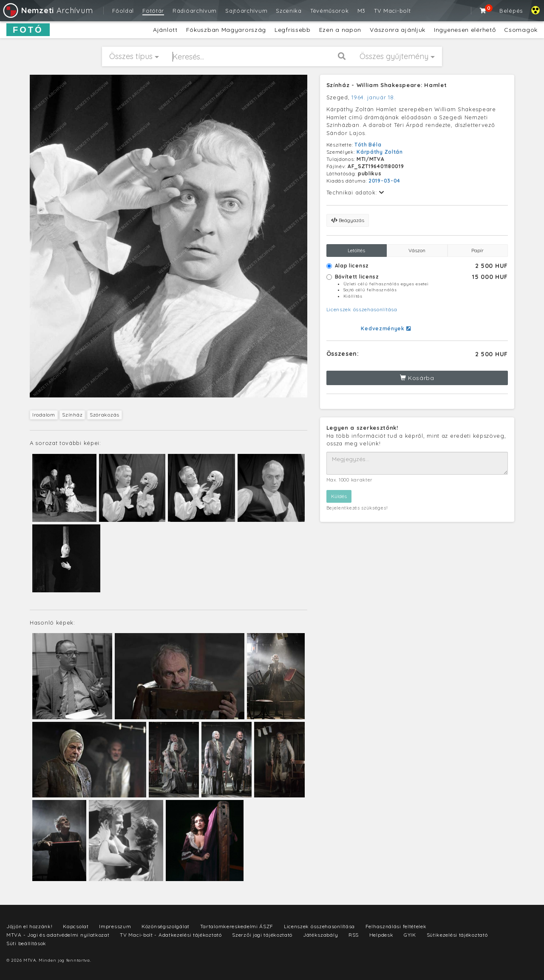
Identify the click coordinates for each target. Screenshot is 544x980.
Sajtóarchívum (246, 11)
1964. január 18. (373, 97)
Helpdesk (381, 935)
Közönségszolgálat (166, 926)
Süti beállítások (26, 943)
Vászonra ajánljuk (398, 30)
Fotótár (153, 11)
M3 (361, 11)
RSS (354, 935)
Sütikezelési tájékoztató (457, 935)
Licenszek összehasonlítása (362, 309)
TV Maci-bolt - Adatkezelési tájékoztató (171, 935)
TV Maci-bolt (392, 11)
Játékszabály (320, 935)
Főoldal (123, 11)
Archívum (47, 10)
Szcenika (289, 11)
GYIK (410, 935)
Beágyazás (348, 220)
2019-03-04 (384, 181)
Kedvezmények (386, 328)
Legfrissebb (293, 30)
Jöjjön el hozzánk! (30, 926)
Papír (477, 250)
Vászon (417, 250)
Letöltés (356, 250)
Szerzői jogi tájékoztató (262, 935)
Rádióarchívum (195, 11)
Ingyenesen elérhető (465, 30)
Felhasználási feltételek (396, 926)
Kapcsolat (76, 926)
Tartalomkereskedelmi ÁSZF (237, 926)
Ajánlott (165, 30)
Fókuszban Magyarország (226, 30)
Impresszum (115, 926)
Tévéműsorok (330, 11)
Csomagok (521, 30)
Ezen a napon (340, 30)
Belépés (511, 11)
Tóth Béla (368, 145)
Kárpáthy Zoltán (380, 152)
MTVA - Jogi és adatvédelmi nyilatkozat (58, 935)
